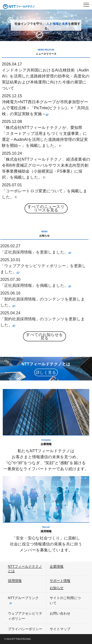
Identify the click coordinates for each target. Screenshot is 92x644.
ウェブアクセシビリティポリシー (25, 616)
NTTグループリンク (23, 598)
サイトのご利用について (65, 600)
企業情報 (57, 566)
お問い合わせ (60, 613)
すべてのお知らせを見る (33, 336)
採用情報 (15, 581)
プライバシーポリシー (25, 629)
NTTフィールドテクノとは (25, 569)
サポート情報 (60, 581)
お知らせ (57, 588)
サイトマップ (60, 629)
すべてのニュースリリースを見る (46, 208)
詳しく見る (46, 372)
